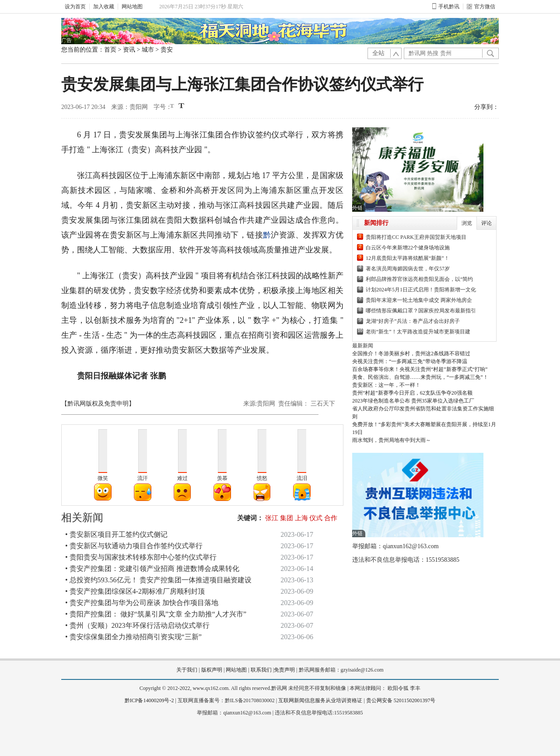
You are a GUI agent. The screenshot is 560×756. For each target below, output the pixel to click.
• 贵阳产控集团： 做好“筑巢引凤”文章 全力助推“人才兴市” (156, 614)
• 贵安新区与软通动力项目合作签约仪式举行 (134, 546)
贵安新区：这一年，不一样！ (386, 385)
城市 (148, 50)
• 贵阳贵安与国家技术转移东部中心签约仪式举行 (141, 557)
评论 (486, 223)
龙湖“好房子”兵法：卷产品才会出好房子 (413, 321)
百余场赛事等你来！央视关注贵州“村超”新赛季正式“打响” (420, 369)
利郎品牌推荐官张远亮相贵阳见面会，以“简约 (419, 279)
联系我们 (261, 670)
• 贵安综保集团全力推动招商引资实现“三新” (133, 637)
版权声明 (212, 670)
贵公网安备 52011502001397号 (401, 700)
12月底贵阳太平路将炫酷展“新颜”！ (408, 258)
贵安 (167, 50)
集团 (287, 518)
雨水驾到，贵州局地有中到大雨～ (392, 440)
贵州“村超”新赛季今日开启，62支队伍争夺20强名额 (412, 393)
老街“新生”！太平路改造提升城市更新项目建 (418, 332)
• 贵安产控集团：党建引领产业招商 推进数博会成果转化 (152, 569)
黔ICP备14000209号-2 (149, 700)
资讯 (129, 50)
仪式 (316, 518)
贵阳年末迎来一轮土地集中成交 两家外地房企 (419, 300)
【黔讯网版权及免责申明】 (98, 404)
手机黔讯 (446, 7)
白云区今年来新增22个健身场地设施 (408, 248)
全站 (378, 53)
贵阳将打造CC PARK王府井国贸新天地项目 (416, 237)
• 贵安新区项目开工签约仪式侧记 (116, 534)
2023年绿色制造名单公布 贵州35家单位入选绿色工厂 (413, 401)
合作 (331, 518)
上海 (301, 518)
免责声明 (284, 670)
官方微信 (481, 7)
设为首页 (75, 7)
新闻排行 (376, 223)
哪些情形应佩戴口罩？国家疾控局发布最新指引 (421, 311)
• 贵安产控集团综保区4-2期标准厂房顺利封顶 (135, 591)
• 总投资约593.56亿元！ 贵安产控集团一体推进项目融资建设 (158, 580)
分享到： (486, 107)
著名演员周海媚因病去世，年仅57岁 (408, 269)
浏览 (467, 223)
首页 (110, 50)
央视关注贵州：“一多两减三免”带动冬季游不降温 (410, 361)
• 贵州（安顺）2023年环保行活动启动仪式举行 (137, 625)
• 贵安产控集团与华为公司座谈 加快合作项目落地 (142, 603)
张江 (272, 518)
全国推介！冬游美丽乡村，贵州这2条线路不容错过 (411, 353)
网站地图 (132, 7)
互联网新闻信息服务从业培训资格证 (320, 700)
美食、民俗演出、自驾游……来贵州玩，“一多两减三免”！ (420, 377)
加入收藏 (104, 7)
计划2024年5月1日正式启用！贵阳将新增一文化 (421, 290)
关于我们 (187, 670)
